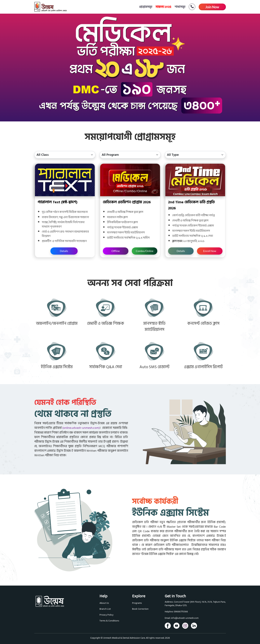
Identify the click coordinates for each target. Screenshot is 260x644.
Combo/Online (145, 251)
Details (64, 251)
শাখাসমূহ (180, 7)
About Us (104, 603)
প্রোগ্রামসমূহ (146, 7)
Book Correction (140, 609)
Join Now (212, 7)
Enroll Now (210, 251)
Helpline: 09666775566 (176, 612)
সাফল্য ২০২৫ (163, 7)
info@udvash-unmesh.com (185, 618)
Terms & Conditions (109, 621)
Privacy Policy (106, 615)
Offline (116, 251)
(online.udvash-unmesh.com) (81, 428)
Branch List (105, 609)
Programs (137, 603)
